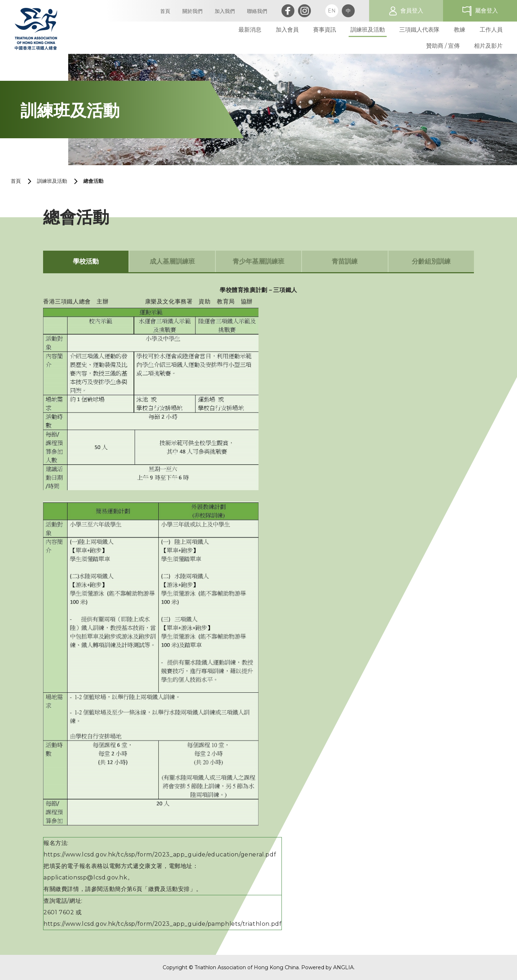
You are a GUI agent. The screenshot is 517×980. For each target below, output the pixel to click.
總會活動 (93, 181)
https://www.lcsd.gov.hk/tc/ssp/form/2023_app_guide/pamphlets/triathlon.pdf (162, 924)
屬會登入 (486, 11)
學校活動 (86, 261)
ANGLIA (343, 967)
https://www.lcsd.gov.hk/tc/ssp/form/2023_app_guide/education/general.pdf (160, 854)
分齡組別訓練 (431, 261)
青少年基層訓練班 (258, 261)
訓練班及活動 (52, 181)
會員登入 (412, 11)
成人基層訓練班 (172, 261)
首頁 (16, 181)
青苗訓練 (345, 261)
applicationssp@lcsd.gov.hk (85, 877)
